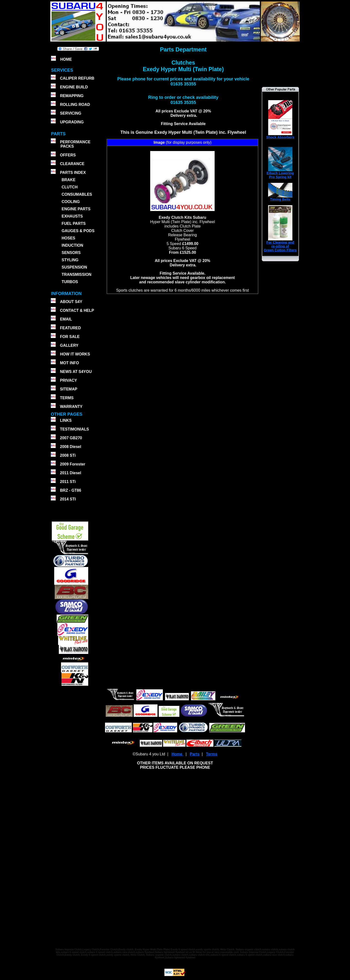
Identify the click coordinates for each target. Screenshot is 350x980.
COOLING (71, 202)
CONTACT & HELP (77, 310)
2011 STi (68, 482)
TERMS (67, 398)
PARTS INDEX (73, 173)
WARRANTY (71, 407)
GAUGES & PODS (78, 231)
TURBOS (70, 282)
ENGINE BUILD (74, 87)
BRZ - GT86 (71, 490)
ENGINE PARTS (76, 209)
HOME (66, 59)
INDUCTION (72, 245)
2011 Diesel (71, 473)
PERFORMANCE (75, 142)
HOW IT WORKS (75, 354)
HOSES (68, 238)
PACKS (67, 146)
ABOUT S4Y (71, 302)
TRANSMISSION (76, 275)
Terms (212, 754)
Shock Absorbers (280, 136)
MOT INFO (70, 363)
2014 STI (68, 499)
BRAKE (68, 180)
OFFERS (68, 155)
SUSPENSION (74, 267)
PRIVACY (69, 380)
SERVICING (71, 113)
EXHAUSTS (72, 216)
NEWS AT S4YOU (76, 372)
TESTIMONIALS (74, 429)
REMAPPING (72, 96)
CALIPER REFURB (77, 78)
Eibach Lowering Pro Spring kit (280, 173)
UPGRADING (72, 122)
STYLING (70, 260)
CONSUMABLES (77, 194)
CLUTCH (70, 187)
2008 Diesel (71, 447)
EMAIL (66, 319)
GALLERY (69, 345)
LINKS (66, 420)
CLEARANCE (72, 164)
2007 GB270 (71, 438)
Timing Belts (280, 198)
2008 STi (68, 455)
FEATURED (70, 328)
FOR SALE (70, 337)
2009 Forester (73, 464)
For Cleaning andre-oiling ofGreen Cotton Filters (280, 245)
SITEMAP (69, 389)
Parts (195, 754)
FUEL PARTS (74, 224)
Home (178, 754)
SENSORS (71, 253)
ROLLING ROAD (75, 105)
